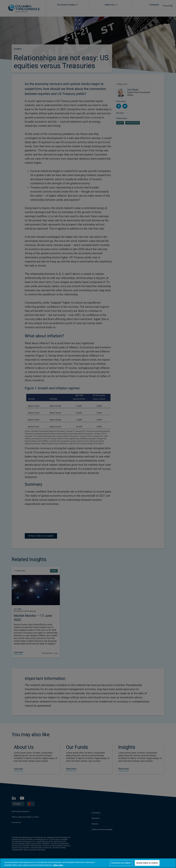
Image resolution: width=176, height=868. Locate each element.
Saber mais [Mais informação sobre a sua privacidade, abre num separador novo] (58, 865)
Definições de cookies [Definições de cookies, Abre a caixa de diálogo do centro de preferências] (121, 863)
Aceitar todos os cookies (147, 863)
